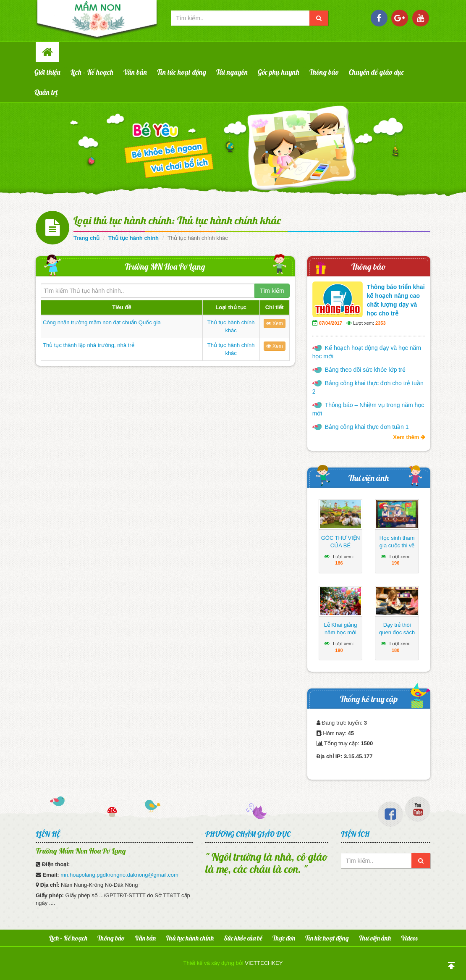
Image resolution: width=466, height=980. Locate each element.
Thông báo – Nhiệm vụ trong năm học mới (368, 409)
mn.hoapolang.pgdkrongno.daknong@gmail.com (119, 875)
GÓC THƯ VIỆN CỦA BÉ (341, 542)
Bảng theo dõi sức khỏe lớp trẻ (365, 370)
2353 (380, 323)
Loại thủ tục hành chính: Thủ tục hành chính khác (177, 220)
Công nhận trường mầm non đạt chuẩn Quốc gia (102, 322)
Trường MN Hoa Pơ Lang (165, 267)
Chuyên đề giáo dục (376, 72)
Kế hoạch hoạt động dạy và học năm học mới (367, 352)
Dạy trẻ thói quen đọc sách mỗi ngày (397, 632)
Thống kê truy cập (369, 699)
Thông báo (324, 72)
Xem (275, 323)
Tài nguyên (232, 72)
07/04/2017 (331, 323)
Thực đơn (284, 938)
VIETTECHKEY (264, 963)
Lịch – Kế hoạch (92, 72)
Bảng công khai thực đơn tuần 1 (367, 427)
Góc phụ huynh (279, 72)
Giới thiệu (47, 72)
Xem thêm (409, 437)
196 (395, 563)
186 (339, 563)
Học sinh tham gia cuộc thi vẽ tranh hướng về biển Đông (397, 549)
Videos (409, 938)
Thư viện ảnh (369, 478)
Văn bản (135, 72)
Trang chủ (86, 238)
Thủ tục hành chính (134, 238)
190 (339, 650)
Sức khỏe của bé (243, 938)
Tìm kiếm (272, 291)
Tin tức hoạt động (182, 72)
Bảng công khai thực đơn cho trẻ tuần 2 (368, 387)
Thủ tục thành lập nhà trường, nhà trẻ (89, 345)
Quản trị (46, 92)
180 (395, 650)
